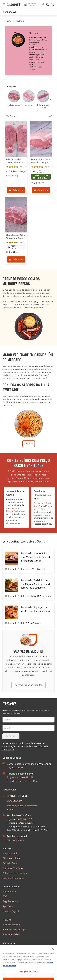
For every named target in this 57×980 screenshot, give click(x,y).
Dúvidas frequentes (13, 878)
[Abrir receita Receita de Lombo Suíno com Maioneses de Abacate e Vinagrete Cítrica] (28, 561)
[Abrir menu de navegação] (4, 4)
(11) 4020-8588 (15, 768)
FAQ (5, 896)
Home (8, 21)
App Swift (8, 906)
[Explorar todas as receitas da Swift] (28, 685)
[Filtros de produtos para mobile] (50, 116)
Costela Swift (12, 511)
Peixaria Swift (10, 863)
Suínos (20, 21)
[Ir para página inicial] (14, 4)
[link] (9, 12)
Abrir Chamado (15, 840)
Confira (29, 444)
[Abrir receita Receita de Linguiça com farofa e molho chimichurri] (28, 615)
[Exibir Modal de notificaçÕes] (4, 967)
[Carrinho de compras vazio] (53, 4)
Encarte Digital (11, 911)
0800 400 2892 (25, 819)
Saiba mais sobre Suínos (37, 68)
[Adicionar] (16, 190)
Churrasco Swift (11, 858)
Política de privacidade (15, 873)
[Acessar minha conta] (48, 4)
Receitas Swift (10, 853)
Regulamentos (10, 901)
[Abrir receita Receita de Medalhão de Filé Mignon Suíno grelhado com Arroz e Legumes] (28, 588)
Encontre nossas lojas (14, 930)
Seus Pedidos (10, 892)
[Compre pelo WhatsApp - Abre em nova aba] (31, 4)
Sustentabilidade (12, 934)
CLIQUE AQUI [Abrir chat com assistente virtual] (15, 801)
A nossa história (11, 925)
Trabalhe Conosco (13, 868)
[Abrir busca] (43, 4)
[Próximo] (50, 100)
